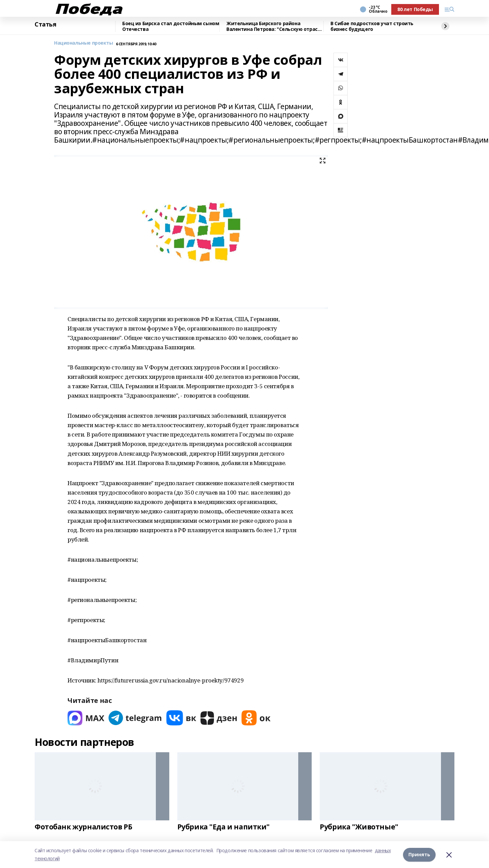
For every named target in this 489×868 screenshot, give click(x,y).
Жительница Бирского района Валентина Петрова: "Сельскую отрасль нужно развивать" (275, 26)
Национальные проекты (84, 43)
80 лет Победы (415, 9)
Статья (45, 24)
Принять (419, 854)
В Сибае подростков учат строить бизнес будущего (372, 26)
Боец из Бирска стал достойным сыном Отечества (171, 26)
